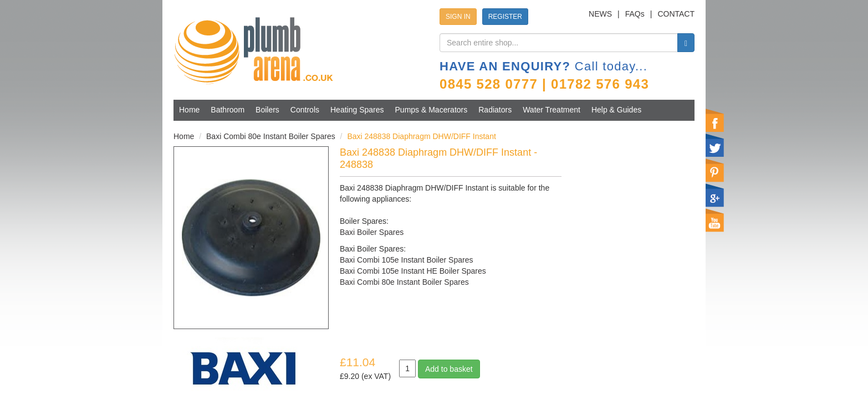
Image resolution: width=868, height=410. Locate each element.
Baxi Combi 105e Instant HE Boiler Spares (413, 271)
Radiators (495, 110)
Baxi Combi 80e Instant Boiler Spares (271, 136)
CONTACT (676, 14)
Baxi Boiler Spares (372, 232)
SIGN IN (458, 17)
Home (189, 110)
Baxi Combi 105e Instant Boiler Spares (406, 260)
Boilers (267, 110)
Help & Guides (616, 110)
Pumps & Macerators (432, 110)
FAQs (635, 14)
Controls (305, 110)
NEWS (600, 14)
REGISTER (505, 17)
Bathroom (228, 110)
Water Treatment (552, 110)
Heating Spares (357, 110)
